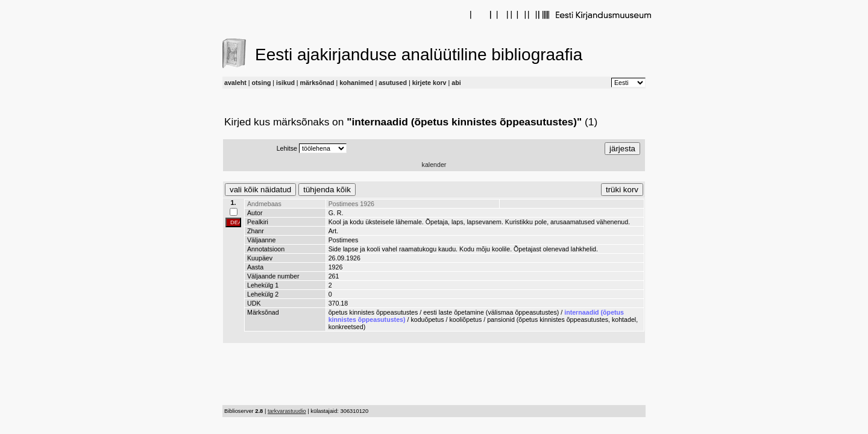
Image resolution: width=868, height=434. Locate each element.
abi (456, 83)
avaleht (235, 83)
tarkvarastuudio (287, 411)
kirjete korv (429, 83)
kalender (434, 165)
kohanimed (356, 83)
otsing (261, 83)
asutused (393, 83)
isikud (285, 83)
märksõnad (317, 83)
